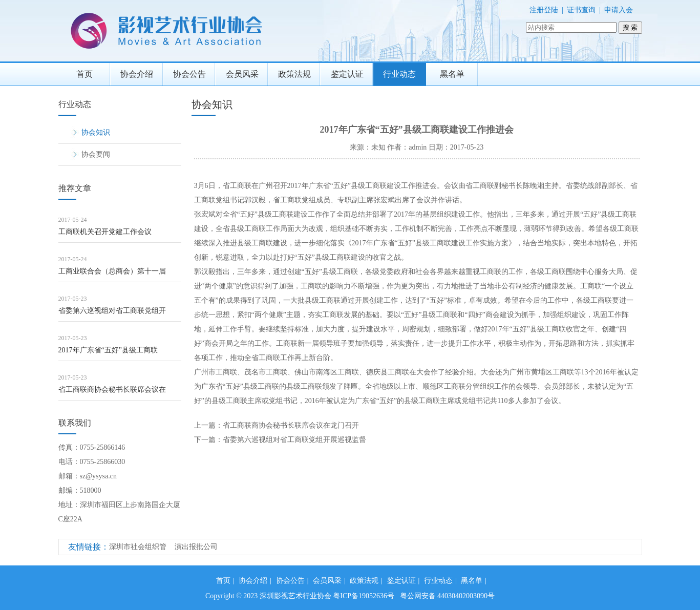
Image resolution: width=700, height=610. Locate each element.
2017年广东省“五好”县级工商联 (108, 350)
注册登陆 (544, 10)
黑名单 (452, 74)
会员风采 (242, 74)
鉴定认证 (347, 74)
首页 (84, 74)
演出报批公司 (196, 547)
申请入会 (619, 10)
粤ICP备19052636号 (364, 596)
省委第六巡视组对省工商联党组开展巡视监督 (294, 440)
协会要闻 (96, 154)
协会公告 (189, 74)
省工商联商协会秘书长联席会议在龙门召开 (291, 425)
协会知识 (96, 132)
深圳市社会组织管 (138, 547)
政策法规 (294, 74)
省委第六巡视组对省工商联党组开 (112, 311)
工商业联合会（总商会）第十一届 (112, 271)
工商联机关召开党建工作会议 (105, 232)
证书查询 (581, 10)
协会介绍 (137, 74)
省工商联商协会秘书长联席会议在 (112, 390)
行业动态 (399, 74)
